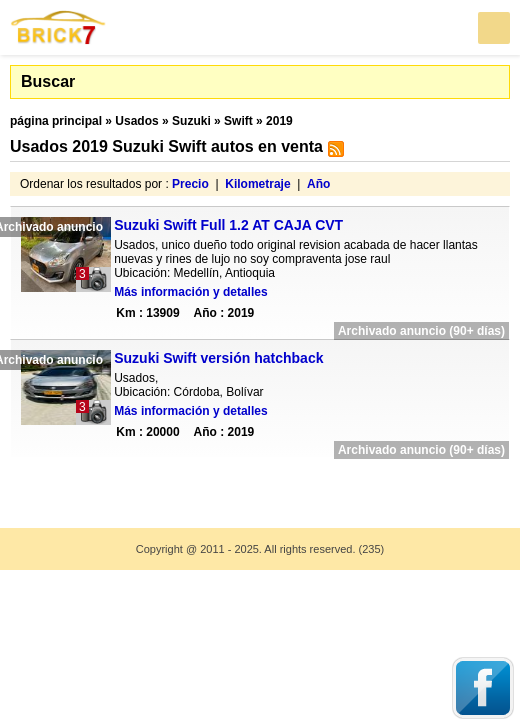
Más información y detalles (190, 292)
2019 (279, 121)
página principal (56, 121)
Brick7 (59, 27)
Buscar (48, 81)
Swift (238, 121)
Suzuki (191, 121)
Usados (136, 121)
